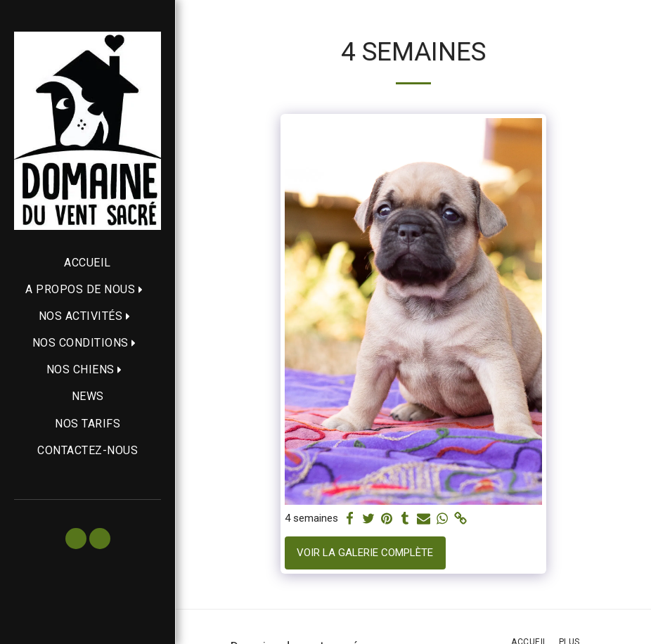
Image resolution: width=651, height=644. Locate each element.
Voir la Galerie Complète (365, 553)
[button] (88, 289)
